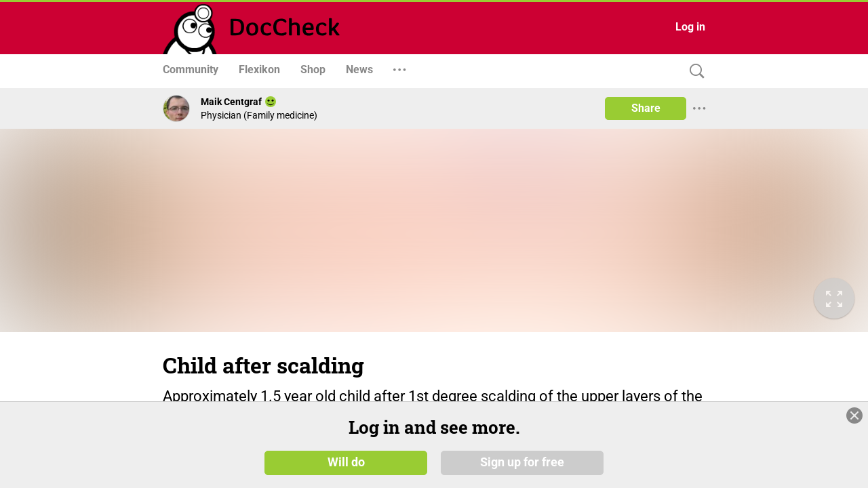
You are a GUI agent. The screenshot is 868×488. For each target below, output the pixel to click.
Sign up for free (522, 462)
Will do (346, 462)
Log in (690, 27)
